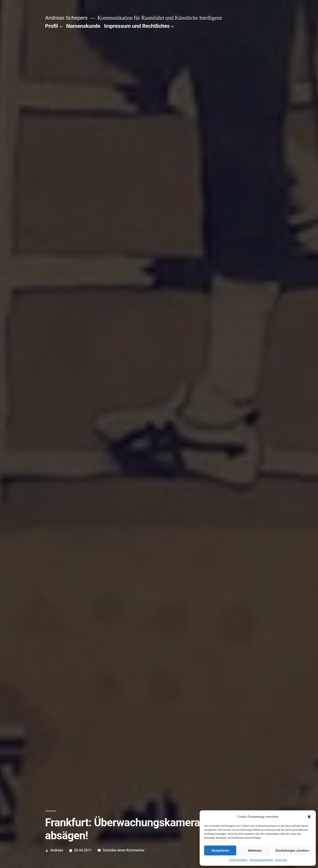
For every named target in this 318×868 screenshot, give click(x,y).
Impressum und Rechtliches (137, 26)
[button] (309, 817)
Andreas (57, 850)
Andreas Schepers (66, 18)
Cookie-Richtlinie (238, 860)
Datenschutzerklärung (261, 860)
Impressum (281, 860)
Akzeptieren (220, 851)
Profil (51, 26)
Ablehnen (255, 851)
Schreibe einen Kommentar (124, 850)
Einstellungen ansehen (292, 851)
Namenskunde (83, 26)
